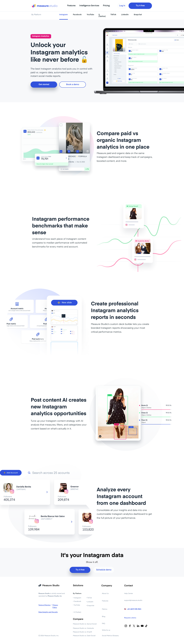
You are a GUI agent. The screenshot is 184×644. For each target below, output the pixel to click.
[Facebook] (130, 626)
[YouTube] (142, 626)
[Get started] (44, 85)
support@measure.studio (133, 600)
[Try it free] (140, 6)
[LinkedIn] (138, 626)
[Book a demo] (73, 85)
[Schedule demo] (104, 570)
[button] (71, 6)
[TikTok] (146, 626)
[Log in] (122, 6)
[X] (134, 626)
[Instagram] (126, 626)
